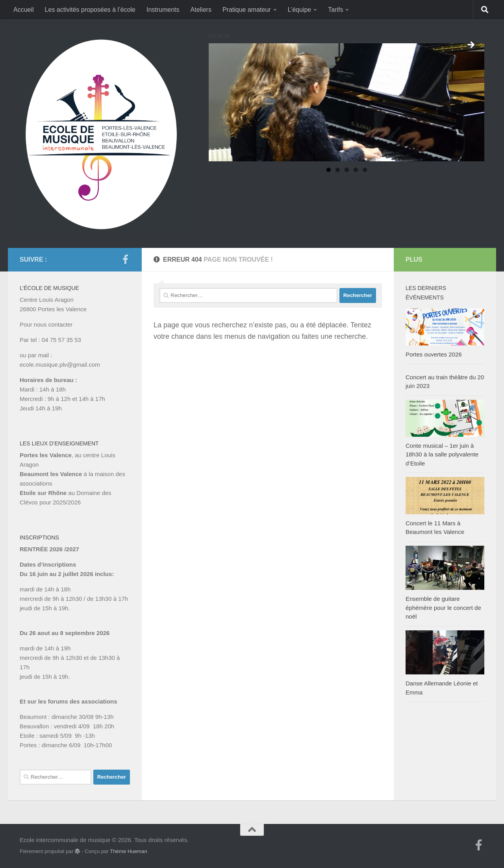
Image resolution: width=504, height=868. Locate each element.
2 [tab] (338, 170)
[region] (346, 102)
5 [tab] (365, 170)
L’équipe (300, 10)
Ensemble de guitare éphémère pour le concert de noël (443, 608)
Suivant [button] (471, 45)
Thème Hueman (129, 851)
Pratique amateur (247, 10)
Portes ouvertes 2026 (434, 354)
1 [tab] (329, 170)
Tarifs (335, 10)
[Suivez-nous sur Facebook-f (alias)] (125, 259)
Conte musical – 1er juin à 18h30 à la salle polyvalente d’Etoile (442, 454)
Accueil (24, 10)
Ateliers (201, 10)
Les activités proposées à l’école (90, 10)
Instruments (163, 10)
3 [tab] (347, 170)
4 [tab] (356, 170)
